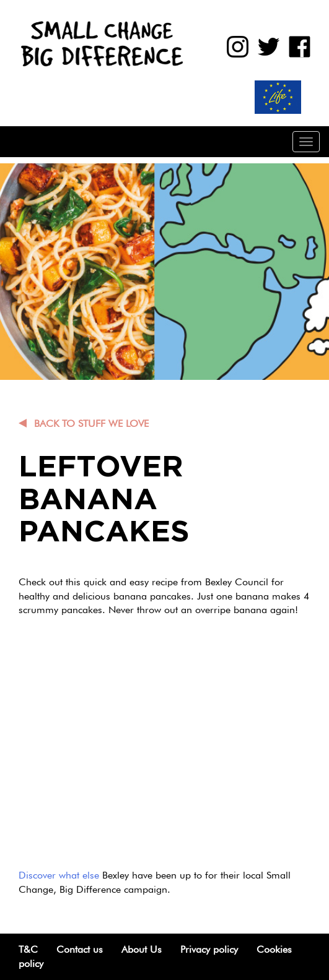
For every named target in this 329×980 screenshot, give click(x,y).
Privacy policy (209, 949)
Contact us (80, 949)
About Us (142, 949)
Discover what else (59, 875)
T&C (28, 949)
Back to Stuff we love (91, 423)
